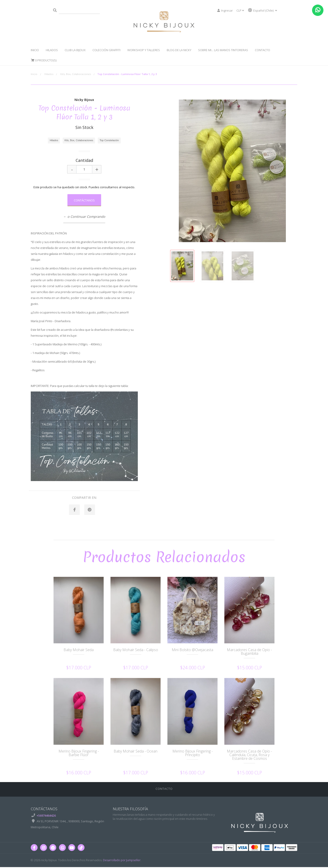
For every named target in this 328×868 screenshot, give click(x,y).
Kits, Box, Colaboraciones (76, 74)
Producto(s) (44, 60)
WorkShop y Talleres (144, 50)
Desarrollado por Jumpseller (122, 861)
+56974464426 (46, 816)
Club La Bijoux (75, 50)
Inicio (35, 50)
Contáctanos (84, 200)
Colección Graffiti (106, 50)
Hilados (52, 50)
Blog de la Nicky (179, 50)
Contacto (263, 50)
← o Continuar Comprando (84, 217)
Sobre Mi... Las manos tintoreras (223, 50)
